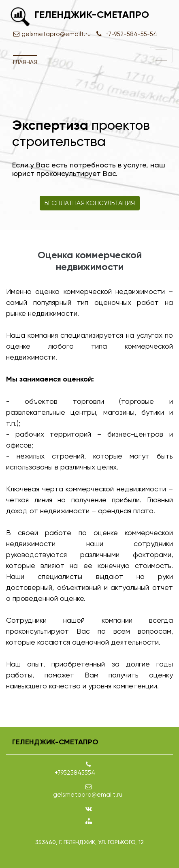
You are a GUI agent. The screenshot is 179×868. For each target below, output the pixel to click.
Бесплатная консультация (90, 203)
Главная (25, 62)
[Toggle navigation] (161, 55)
